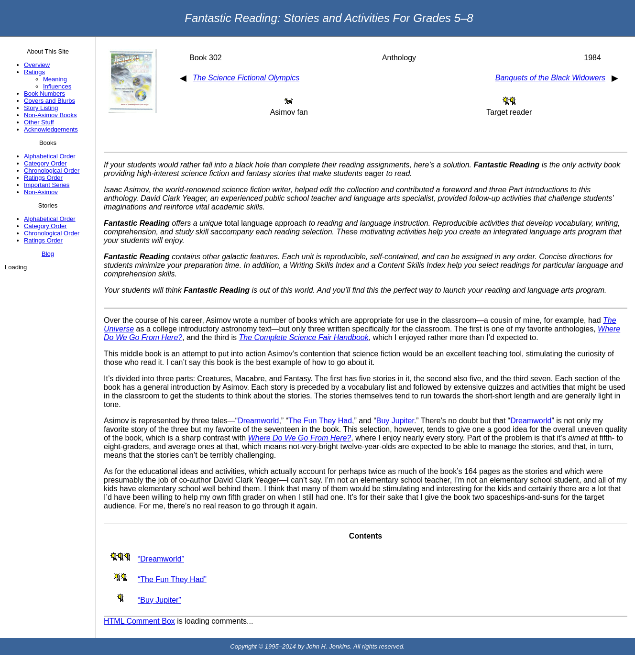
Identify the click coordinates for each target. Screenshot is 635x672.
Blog (48, 254)
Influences (57, 86)
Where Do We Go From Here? (299, 438)
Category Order (45, 163)
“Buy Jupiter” (159, 600)
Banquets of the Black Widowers (550, 78)
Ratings (34, 72)
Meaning (55, 79)
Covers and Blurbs (49, 101)
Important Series (47, 185)
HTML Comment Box (139, 621)
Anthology (399, 58)
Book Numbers (44, 94)
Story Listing (41, 108)
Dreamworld (258, 421)
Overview (37, 65)
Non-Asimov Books (50, 115)
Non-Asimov (41, 192)
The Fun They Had (320, 421)
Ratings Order (43, 178)
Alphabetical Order (50, 156)
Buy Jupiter (395, 421)
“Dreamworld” (161, 559)
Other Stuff (39, 122)
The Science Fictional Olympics (246, 78)
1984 (592, 58)
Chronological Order (52, 171)
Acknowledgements (51, 129)
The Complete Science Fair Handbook (304, 337)
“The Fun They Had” (172, 579)
